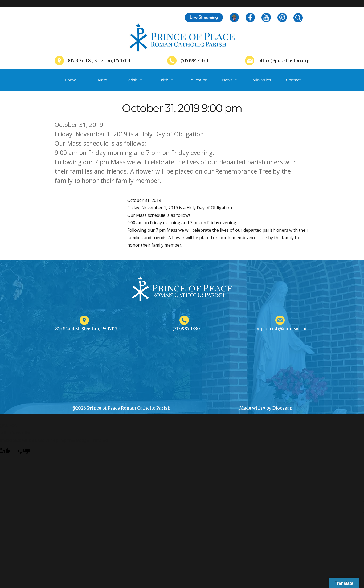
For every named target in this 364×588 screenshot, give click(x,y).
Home (70, 80)
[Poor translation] (24, 451)
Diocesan (282, 408)
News (230, 80)
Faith (166, 80)
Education (198, 80)
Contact (293, 80)
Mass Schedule (102, 84)
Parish (134, 80)
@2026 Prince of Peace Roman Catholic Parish (121, 408)
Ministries (262, 84)
